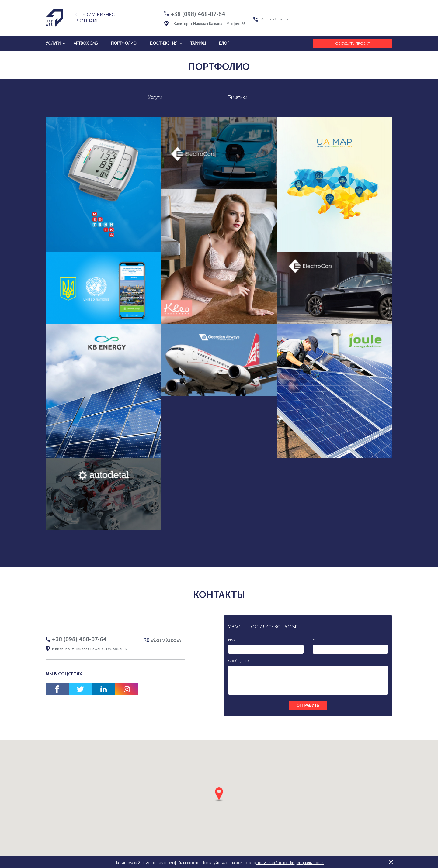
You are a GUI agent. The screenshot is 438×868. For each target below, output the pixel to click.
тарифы (198, 43)
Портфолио (124, 43)
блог (224, 43)
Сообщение (238, 661)
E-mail (318, 640)
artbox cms (86, 43)
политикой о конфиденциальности (290, 863)
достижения (163, 43)
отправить (308, 705)
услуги (53, 43)
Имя (232, 640)
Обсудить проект (353, 43)
